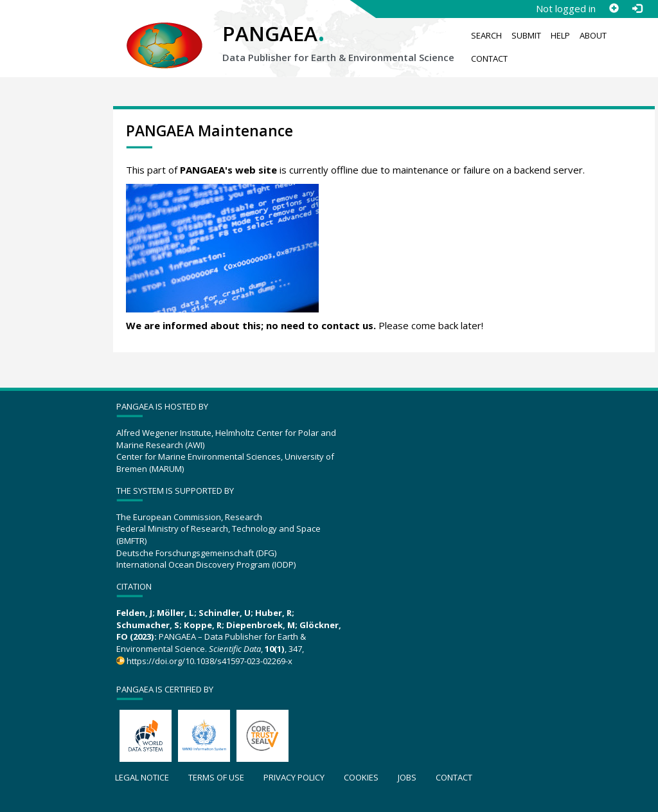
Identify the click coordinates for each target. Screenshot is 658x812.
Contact (489, 59)
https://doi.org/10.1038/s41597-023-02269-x (209, 661)
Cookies (361, 777)
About (593, 35)
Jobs (407, 777)
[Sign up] (614, 8)
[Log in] (637, 8)
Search (486, 35)
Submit (526, 35)
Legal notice (142, 777)
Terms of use (216, 777)
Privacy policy (294, 777)
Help (560, 35)
